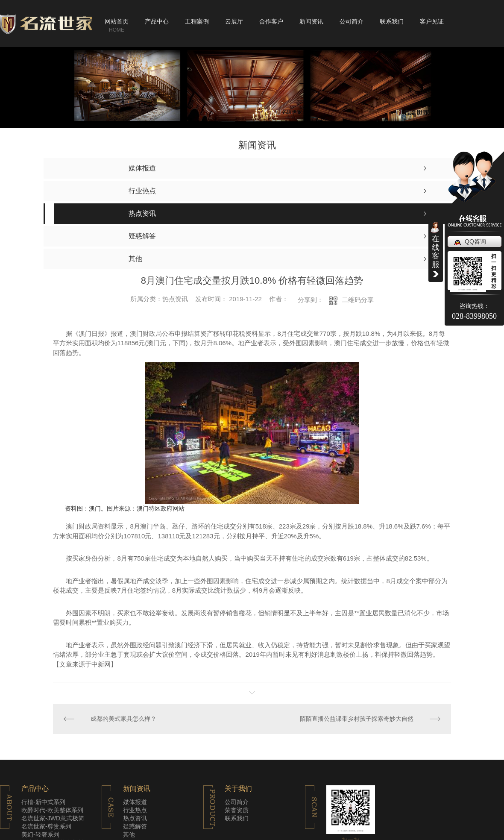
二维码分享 (358, 300)
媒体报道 (135, 802)
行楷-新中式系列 (43, 802)
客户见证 (432, 21)
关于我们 (238, 789)
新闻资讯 (311, 21)
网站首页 (117, 21)
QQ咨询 (475, 241)
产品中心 (157, 21)
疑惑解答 (135, 826)
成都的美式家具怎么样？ (123, 719)
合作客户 (271, 21)
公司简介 (352, 21)
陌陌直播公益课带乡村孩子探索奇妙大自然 (357, 719)
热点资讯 (135, 818)
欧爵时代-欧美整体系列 (52, 810)
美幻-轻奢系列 (40, 834)
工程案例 (197, 21)
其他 (129, 834)
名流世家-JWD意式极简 (53, 818)
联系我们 (392, 21)
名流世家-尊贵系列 (46, 826)
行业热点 (135, 810)
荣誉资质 (237, 810)
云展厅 (234, 21)
